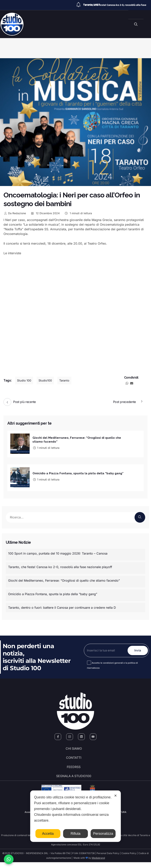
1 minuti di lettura (78, 213)
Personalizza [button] (103, 834)
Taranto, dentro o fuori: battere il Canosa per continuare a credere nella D (62, 606)
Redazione (15, 213)
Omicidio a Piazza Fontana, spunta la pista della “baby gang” (78, 473)
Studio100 (47, 381)
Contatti (74, 759)
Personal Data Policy (108, 859)
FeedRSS (74, 770)
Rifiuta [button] (75, 834)
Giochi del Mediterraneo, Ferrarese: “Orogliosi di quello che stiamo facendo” (64, 579)
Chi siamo (74, 748)
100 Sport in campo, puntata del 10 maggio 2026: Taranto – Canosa (58, 552)
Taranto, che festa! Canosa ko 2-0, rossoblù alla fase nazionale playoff (60, 566)
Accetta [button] (48, 834)
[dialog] (75, 816)
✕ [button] (115, 796)
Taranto (67, 381)
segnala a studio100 (74, 781)
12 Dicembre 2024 (45, 213)
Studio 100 (25, 381)
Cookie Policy (129, 859)
